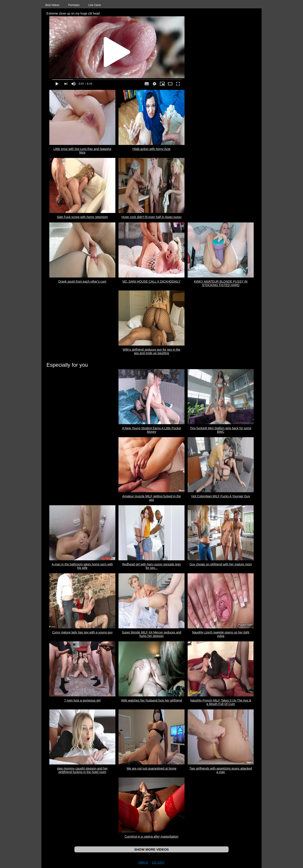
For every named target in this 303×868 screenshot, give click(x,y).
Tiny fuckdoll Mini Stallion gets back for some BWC (221, 430)
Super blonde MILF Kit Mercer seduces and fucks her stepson (151, 634)
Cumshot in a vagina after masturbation (151, 837)
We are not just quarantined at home (151, 768)
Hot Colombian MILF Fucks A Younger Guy (221, 496)
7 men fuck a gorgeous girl (82, 700)
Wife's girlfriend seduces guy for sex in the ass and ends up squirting (151, 351)
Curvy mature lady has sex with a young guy (82, 632)
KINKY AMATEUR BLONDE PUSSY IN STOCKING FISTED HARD (221, 283)
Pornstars (74, 5)
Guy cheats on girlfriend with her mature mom (221, 564)
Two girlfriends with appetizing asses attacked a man (221, 770)
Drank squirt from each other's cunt (82, 281)
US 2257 (158, 862)
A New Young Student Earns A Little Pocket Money (151, 430)
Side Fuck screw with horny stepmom (82, 217)
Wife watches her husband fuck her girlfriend (151, 700)
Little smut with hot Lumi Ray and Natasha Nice (82, 151)
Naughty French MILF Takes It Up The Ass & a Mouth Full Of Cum (221, 702)
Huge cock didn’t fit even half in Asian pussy (151, 217)
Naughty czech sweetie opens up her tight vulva (221, 634)
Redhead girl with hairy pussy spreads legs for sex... (151, 566)
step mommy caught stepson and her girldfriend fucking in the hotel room (82, 770)
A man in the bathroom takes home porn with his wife (82, 566)
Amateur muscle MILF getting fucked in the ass (151, 498)
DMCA (143, 862)
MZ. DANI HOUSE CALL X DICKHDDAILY (151, 281)
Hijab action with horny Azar (152, 149)
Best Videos (52, 5)
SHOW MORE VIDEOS (152, 849)
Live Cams (95, 5)
